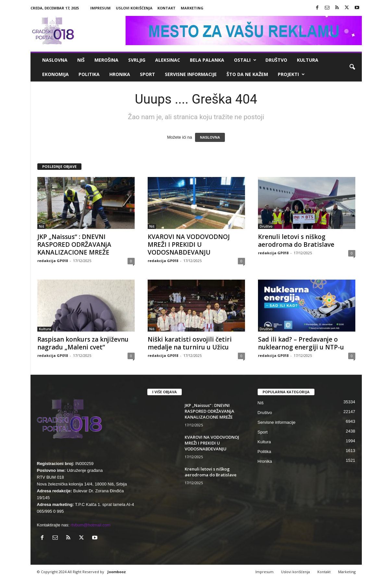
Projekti (291, 74)
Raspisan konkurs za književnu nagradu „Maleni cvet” (83, 343)
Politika (89, 74)
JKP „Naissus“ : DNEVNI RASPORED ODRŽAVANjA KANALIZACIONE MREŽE (74, 245)
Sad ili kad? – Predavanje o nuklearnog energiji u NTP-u (301, 343)
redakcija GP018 (53, 261)
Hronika (120, 74)
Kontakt (166, 8)
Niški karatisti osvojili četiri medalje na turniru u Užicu (190, 343)
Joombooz (117, 572)
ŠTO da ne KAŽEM (247, 74)
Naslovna (55, 60)
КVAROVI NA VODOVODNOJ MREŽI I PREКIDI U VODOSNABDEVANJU (189, 245)
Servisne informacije (191, 74)
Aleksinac (168, 60)
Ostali (245, 60)
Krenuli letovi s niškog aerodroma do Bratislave (296, 241)
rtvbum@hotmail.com (91, 525)
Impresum (100, 8)
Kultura (308, 60)
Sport (147, 74)
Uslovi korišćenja (134, 8)
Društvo (276, 60)
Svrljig (137, 60)
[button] (352, 67)
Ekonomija (55, 74)
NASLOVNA (210, 137)
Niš (81, 60)
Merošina (106, 60)
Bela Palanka (207, 60)
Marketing (192, 8)
